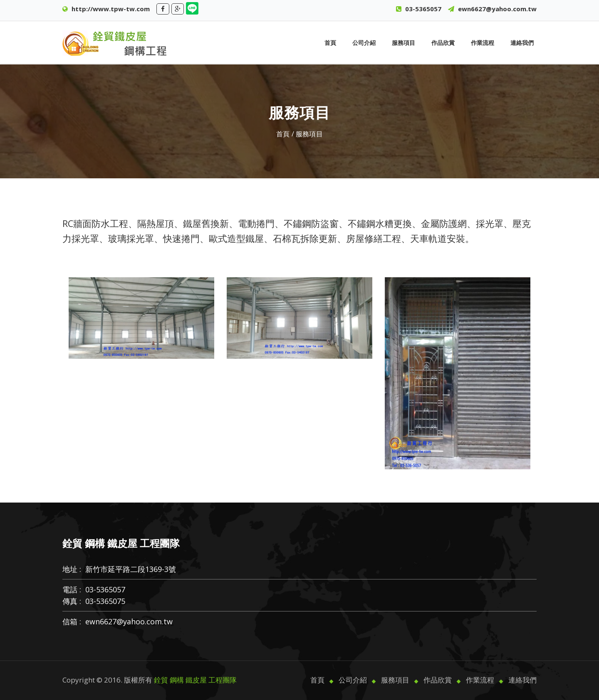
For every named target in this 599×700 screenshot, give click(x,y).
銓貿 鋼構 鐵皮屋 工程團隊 (195, 680)
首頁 (330, 43)
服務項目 (403, 43)
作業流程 (483, 43)
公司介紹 (364, 43)
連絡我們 (522, 43)
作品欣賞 (443, 43)
